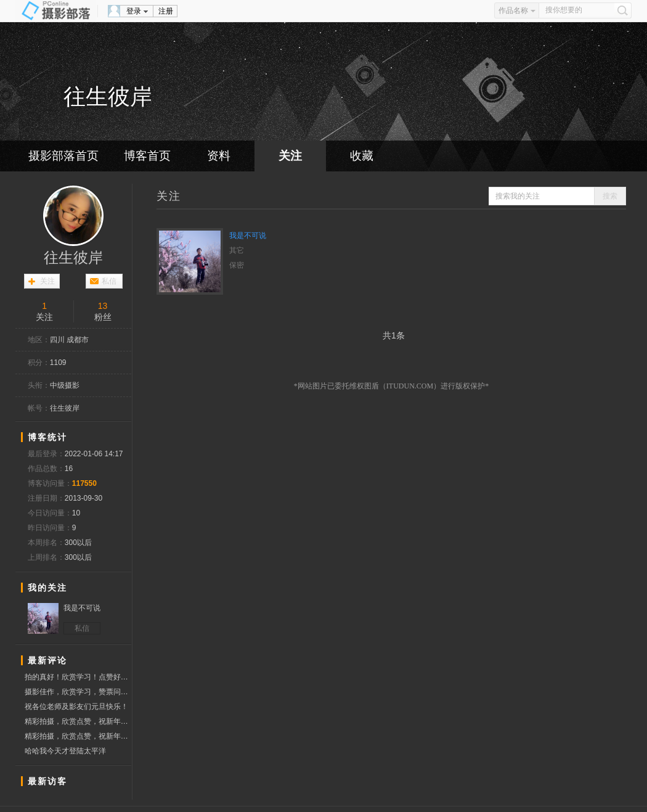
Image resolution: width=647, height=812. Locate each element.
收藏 (362, 156)
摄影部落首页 (63, 156)
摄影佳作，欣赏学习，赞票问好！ (78, 693)
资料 (219, 156)
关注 (290, 156)
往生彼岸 (73, 258)
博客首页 (147, 156)
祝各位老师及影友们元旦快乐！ (76, 707)
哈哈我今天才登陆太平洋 (65, 751)
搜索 (610, 196)
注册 (166, 11)
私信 (109, 281)
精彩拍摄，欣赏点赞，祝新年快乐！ (78, 721)
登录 (134, 11)
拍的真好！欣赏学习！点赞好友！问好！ (78, 677)
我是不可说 (248, 236)
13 (103, 306)
